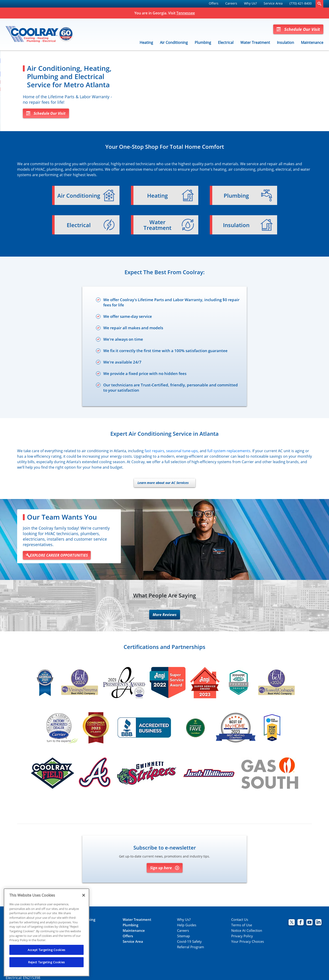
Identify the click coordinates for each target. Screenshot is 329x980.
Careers (231, 3)
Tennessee (186, 13)
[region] (46, 932)
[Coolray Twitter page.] (292, 923)
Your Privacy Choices (248, 942)
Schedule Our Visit (298, 29)
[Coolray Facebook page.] (301, 923)
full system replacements (229, 451)
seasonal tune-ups (182, 451)
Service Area (273, 3)
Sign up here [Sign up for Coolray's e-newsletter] (165, 868)
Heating (146, 42)
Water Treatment (255, 42)
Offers (214, 3)
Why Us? (250, 3)
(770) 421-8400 (301, 3)
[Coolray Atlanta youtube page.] (309, 923)
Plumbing (203, 42)
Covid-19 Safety (189, 942)
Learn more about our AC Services (163, 483)
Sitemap (183, 936)
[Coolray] (40, 35)
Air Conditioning (174, 42)
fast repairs (154, 451)
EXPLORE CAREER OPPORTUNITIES (57, 556)
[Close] (84, 895)
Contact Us (240, 920)
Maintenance (312, 42)
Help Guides (187, 926)
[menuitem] (214, 4)
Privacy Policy (242, 936)
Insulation (285, 42)
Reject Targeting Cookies (46, 962)
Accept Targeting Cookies (46, 950)
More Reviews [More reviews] (165, 615)
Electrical (226, 42)
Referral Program (191, 947)
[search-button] (319, 4)
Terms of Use (242, 926)
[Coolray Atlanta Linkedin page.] (318, 923)
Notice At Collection (247, 931)
